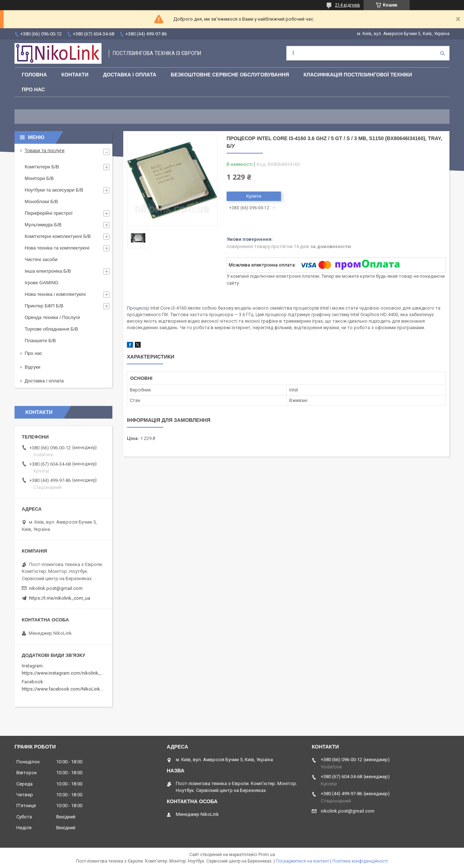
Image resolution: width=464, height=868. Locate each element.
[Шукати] (442, 53)
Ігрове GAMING (42, 283)
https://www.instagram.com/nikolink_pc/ (65, 673)
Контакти (75, 75)
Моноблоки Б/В (41, 202)
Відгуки (32, 367)
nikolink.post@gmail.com (56, 588)
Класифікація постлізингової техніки (358, 75)
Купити (254, 196)
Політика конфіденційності (360, 861)
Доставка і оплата (130, 75)
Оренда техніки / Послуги (52, 317)
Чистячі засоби (41, 259)
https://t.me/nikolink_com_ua (60, 598)
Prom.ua (267, 855)
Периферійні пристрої (49, 213)
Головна (34, 75)
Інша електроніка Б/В (48, 271)
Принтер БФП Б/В (44, 306)
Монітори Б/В (39, 178)
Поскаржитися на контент (303, 861)
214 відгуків (347, 5)
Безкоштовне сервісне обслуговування (230, 75)
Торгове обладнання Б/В (51, 329)
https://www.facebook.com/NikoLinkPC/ (65, 689)
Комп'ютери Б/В (42, 167)
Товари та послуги (45, 150)
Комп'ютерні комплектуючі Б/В (58, 236)
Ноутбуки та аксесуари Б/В (54, 190)
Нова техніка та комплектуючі (57, 248)
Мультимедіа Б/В (43, 225)
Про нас (33, 89)
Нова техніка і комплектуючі (55, 294)
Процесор (138, 308)
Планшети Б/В (40, 341)
